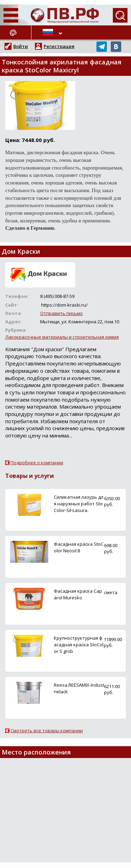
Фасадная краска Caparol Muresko (78, 594)
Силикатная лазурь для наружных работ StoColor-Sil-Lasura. (79, 504)
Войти (21, 46)
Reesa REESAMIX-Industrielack (79, 688)
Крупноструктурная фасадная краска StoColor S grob (79, 645)
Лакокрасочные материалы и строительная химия (62, 337)
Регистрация (59, 46)
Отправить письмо (61, 313)
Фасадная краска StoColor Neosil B (79, 547)
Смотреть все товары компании (47, 731)
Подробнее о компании (37, 463)
